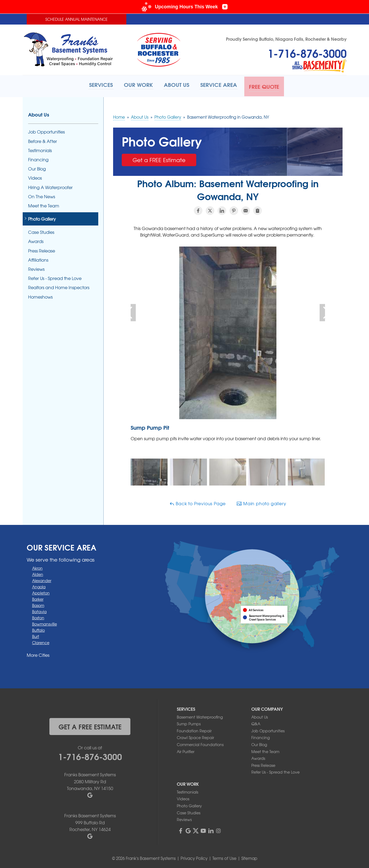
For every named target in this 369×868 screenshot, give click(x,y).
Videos (35, 177)
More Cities (38, 654)
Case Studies (41, 231)
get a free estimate (90, 725)
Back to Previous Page (198, 502)
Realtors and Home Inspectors (59, 287)
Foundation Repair (194, 730)
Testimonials (40, 149)
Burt (36, 635)
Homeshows (40, 296)
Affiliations (38, 259)
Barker (38, 598)
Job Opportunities (46, 131)
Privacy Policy (194, 857)
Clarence (41, 641)
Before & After (43, 140)
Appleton (41, 592)
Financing (38, 158)
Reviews (36, 268)
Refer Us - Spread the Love (55, 277)
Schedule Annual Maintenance (77, 19)
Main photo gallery (261, 502)
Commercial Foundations (200, 743)
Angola (39, 586)
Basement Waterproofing (200, 716)
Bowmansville (45, 623)
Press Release (42, 250)
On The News (42, 195)
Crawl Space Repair (195, 736)
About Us (39, 114)
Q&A (256, 723)
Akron (37, 567)
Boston (38, 617)
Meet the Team (44, 205)
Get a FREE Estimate (159, 159)
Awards (36, 240)
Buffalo (38, 629)
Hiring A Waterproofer (50, 186)
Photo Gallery (42, 218)
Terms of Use (224, 857)
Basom (38, 604)
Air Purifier (186, 750)
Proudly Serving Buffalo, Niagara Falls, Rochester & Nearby (286, 39)
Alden (38, 573)
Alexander (42, 579)
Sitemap (249, 857)
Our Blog (37, 168)
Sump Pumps (189, 723)
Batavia (39, 610)
